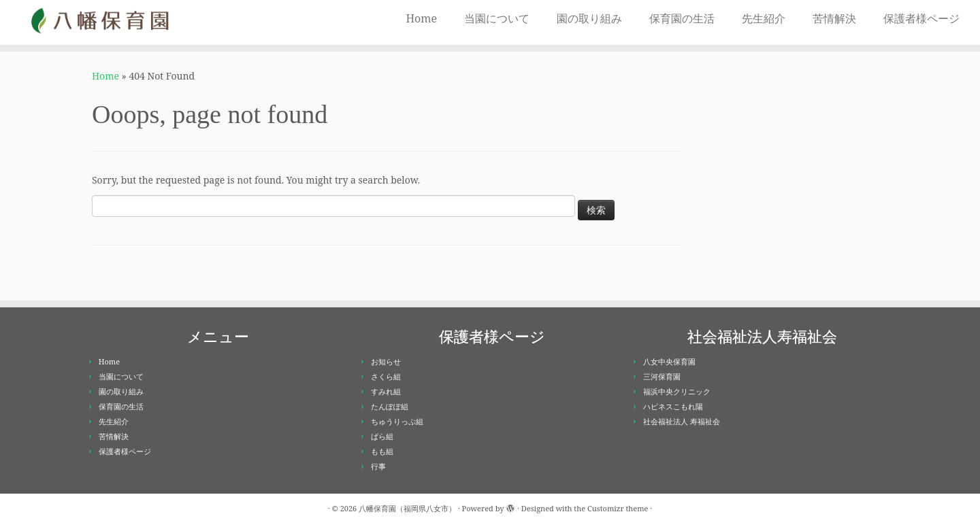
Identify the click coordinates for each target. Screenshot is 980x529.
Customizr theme (618, 508)
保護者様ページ (921, 18)
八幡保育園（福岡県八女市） (407, 508)
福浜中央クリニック (677, 391)
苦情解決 (834, 18)
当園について (497, 18)
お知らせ (386, 361)
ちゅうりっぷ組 (397, 421)
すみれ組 (386, 391)
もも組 (382, 451)
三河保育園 (662, 376)
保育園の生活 (682, 18)
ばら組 (382, 436)
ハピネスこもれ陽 (673, 406)
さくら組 (386, 376)
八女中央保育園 (669, 361)
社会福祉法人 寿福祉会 (682, 421)
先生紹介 (764, 18)
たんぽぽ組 (390, 406)
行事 (378, 466)
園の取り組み (589, 18)
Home (421, 18)
